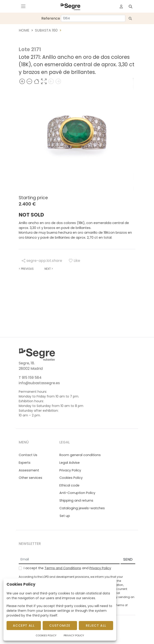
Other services (30, 478)
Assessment (29, 470)
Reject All (96, 626)
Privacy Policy (70, 470)
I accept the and (67, 568)
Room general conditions (80, 455)
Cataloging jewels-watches (82, 508)
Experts (25, 463)
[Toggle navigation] (23, 6)
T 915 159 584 (30, 378)
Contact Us (28, 455)
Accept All (24, 626)
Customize (60, 626)
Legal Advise (70, 463)
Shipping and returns (76, 500)
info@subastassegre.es (39, 383)
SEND (128, 559)
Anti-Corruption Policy (77, 493)
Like (75, 261)
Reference (51, 18)
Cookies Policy (71, 478)
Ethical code (69, 485)
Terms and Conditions (63, 568)
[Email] (69, 560)
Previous (26, 269)
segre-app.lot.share (42, 261)
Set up (65, 516)
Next (49, 269)
